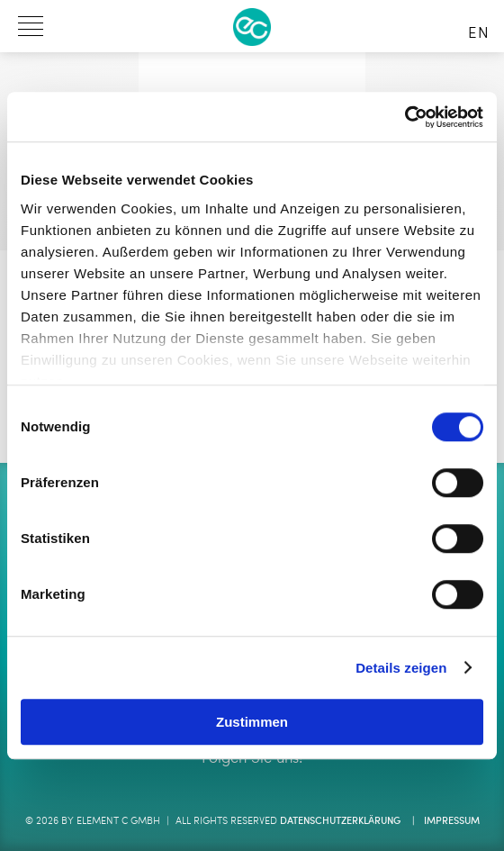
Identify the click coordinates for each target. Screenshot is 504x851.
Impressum (452, 822)
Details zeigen (401, 668)
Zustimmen (252, 722)
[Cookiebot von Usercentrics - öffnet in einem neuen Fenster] (405, 117)
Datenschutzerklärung (340, 822)
